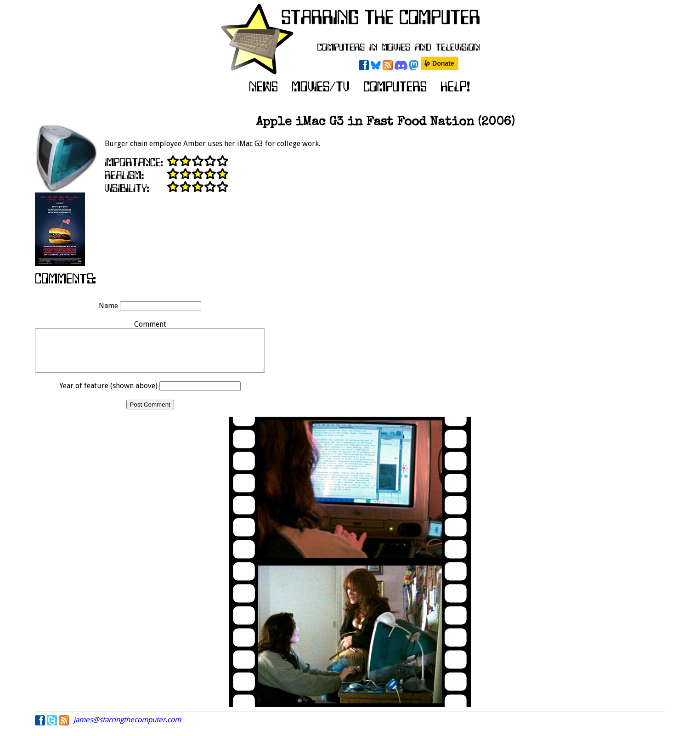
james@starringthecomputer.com (127, 728)
